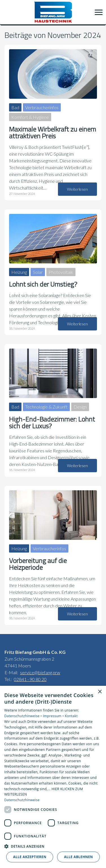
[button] (99, 12)
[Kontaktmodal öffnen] (8, 12)
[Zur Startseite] (53, 12)
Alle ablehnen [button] (79, 857)
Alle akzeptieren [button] (30, 857)
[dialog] (53, 777)
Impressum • (54, 716)
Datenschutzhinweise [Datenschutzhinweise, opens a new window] (22, 800)
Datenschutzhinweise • (23, 716)
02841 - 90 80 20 (30, 679)
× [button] (100, 692)
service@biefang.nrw (40, 672)
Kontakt (71, 716)
